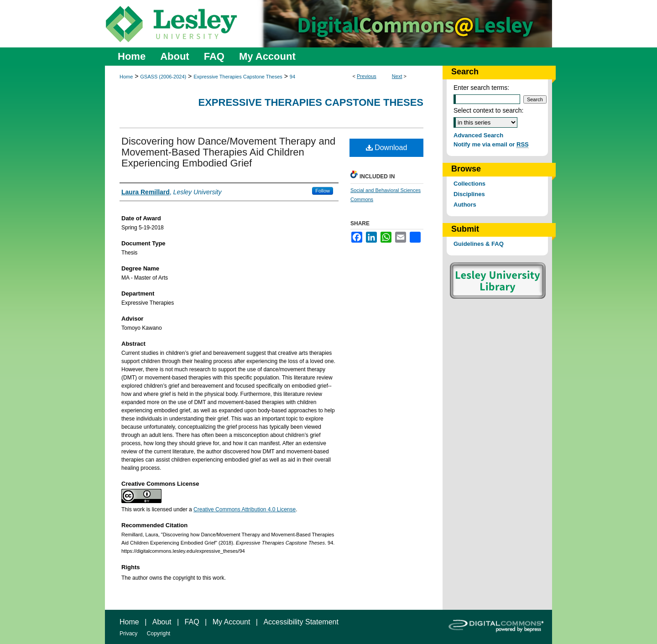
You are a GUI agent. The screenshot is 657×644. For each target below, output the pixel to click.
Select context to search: (488, 110)
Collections (469, 184)
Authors (465, 205)
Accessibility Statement (301, 622)
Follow (323, 191)
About (162, 622)
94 (292, 77)
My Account (232, 622)
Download (387, 148)
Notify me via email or (491, 144)
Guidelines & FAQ (479, 244)
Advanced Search (478, 135)
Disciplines (469, 194)
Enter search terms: (481, 88)
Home (126, 77)
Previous (367, 76)
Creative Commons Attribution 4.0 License (245, 509)
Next (397, 76)
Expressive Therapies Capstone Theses (238, 77)
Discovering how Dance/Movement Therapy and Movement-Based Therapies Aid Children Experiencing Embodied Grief (228, 152)
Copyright (159, 634)
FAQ (192, 622)
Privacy (128, 634)
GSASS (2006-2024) (163, 77)
